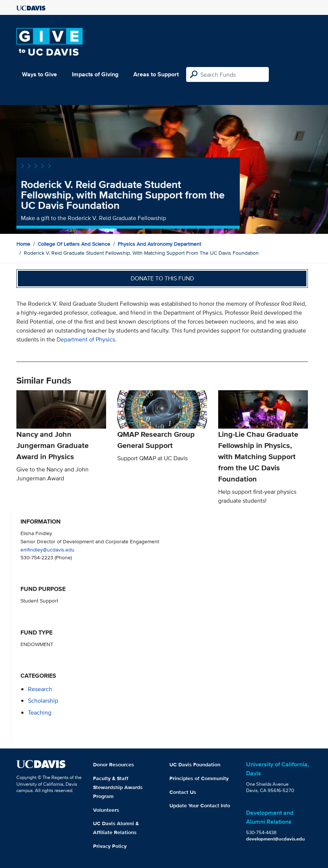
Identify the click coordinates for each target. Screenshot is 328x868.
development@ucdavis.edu (276, 839)
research (40, 689)
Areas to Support (156, 74)
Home (23, 244)
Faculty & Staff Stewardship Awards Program (118, 787)
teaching (40, 713)
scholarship (43, 701)
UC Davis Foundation (195, 764)
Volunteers (106, 810)
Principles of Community (199, 778)
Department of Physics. (87, 339)
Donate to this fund (162, 278)
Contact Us (183, 792)
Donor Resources (114, 764)
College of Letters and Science (74, 244)
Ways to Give (39, 74)
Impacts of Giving (95, 74)
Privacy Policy (110, 846)
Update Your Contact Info (200, 805)
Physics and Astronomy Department (159, 244)
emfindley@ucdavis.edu (47, 549)
